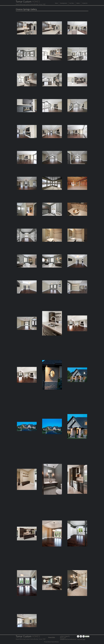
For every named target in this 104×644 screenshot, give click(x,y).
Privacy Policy (52, 637)
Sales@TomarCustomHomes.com (68, 639)
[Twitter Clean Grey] (81, 636)
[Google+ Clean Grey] (84, 636)
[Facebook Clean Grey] (78, 636)
